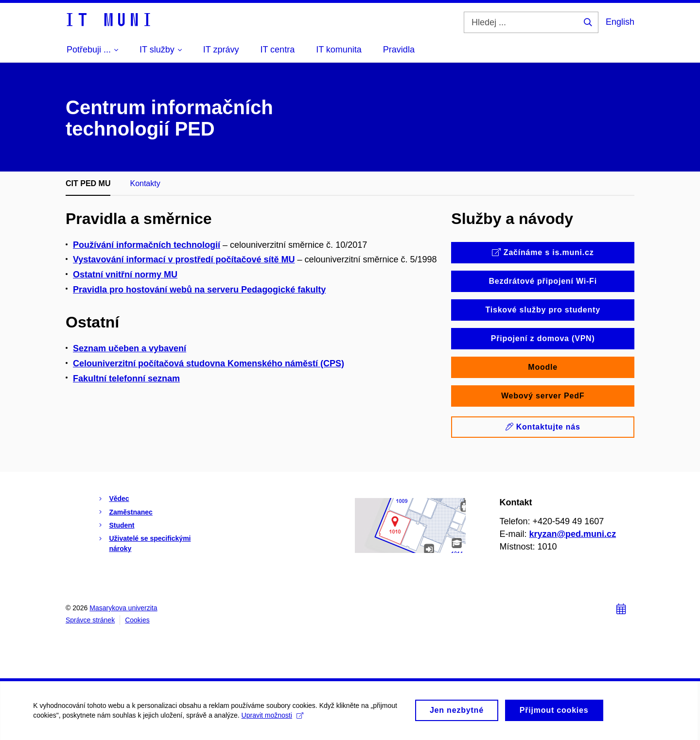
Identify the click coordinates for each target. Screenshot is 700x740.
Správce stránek (90, 620)
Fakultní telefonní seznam (126, 379)
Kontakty (145, 183)
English (620, 22)
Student (122, 525)
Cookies (137, 620)
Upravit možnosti (273, 721)
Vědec (119, 499)
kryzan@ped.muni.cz (573, 534)
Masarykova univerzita (123, 608)
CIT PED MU (88, 183)
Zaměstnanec (131, 512)
